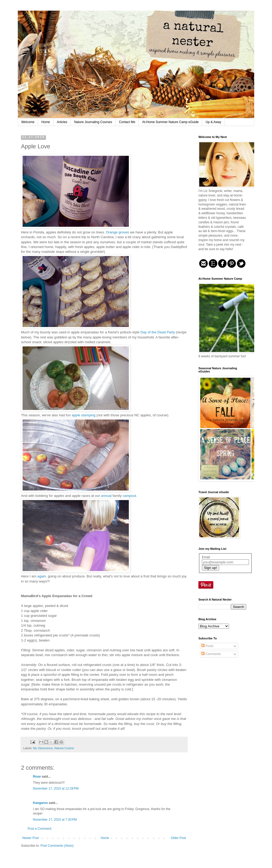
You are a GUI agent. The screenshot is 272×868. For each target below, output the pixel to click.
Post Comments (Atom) (57, 846)
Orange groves (118, 232)
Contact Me (127, 122)
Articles (62, 122)
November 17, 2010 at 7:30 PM (55, 820)
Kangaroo (40, 803)
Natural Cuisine (64, 748)
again (42, 576)
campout (129, 496)
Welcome (28, 122)
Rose (37, 777)
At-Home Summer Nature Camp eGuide (170, 122)
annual (107, 496)
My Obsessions (43, 748)
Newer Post (31, 838)
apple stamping (84, 415)
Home (46, 122)
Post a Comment (39, 829)
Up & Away (213, 122)
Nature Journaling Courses (93, 122)
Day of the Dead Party (158, 332)
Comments (211, 654)
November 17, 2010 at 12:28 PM (56, 789)
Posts (207, 646)
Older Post (178, 838)
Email (206, 557)
